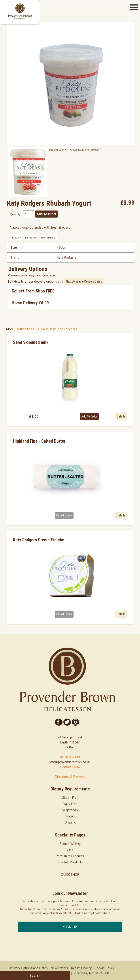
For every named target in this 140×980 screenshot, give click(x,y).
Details (121, 416)
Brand (15, 257)
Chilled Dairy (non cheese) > (86, 150)
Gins (70, 850)
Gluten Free (70, 798)
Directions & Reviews (70, 777)
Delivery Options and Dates (28, 968)
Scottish (16, 237)
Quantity (15, 214)
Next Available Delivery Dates (84, 281)
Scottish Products (70, 862)
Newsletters (59, 968)
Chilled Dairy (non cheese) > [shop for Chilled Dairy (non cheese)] (58, 329)
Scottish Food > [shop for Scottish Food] (26, 329)
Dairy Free (70, 804)
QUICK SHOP (70, 875)
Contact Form (70, 767)
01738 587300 (70, 757)
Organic (70, 822)
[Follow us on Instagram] (75, 722)
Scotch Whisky (70, 844)
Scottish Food (48, 237)
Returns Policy (81, 968)
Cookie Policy (104, 968)
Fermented (31, 237)
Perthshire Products (70, 856)
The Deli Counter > (60, 150)
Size (14, 247)
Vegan (70, 816)
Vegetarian (70, 810)
